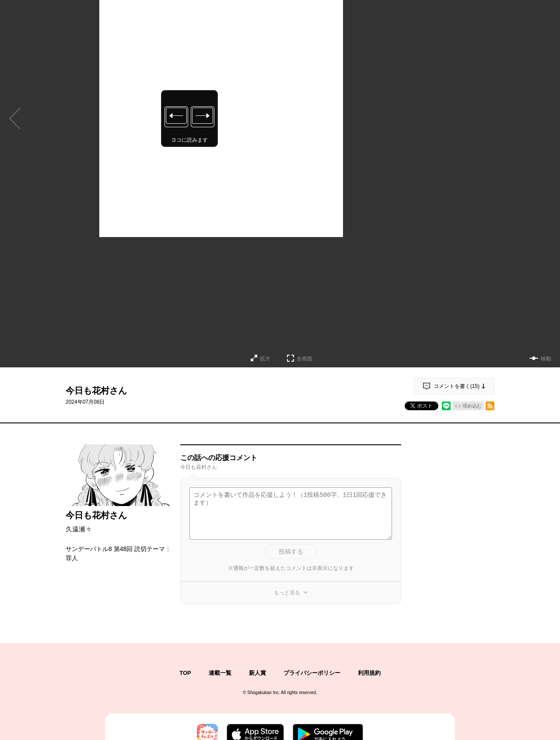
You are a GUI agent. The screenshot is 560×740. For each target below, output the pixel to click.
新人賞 (257, 673)
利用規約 (369, 673)
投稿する (291, 552)
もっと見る (287, 593)
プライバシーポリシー (312, 673)
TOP (185, 673)
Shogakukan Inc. (264, 693)
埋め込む (472, 406)
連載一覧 (220, 673)
